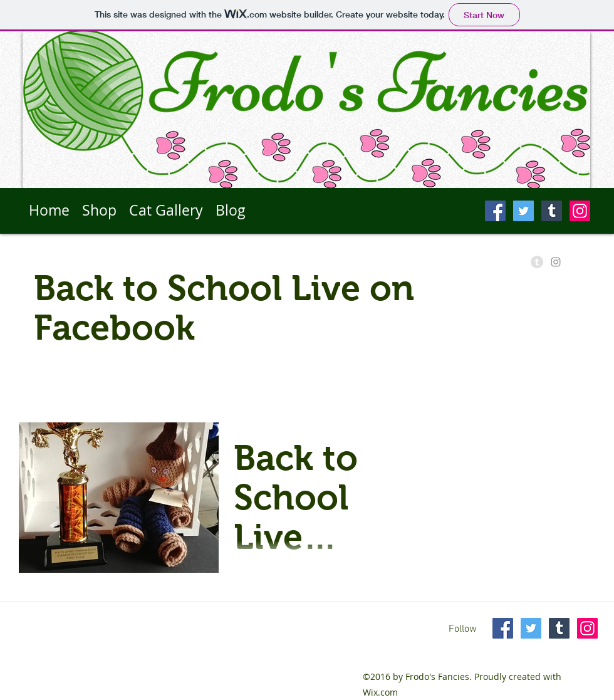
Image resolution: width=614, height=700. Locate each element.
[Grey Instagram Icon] (556, 262)
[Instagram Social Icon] (580, 211)
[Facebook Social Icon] (495, 211)
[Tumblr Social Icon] (552, 211)
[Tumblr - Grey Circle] (537, 262)
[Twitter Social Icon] (523, 211)
